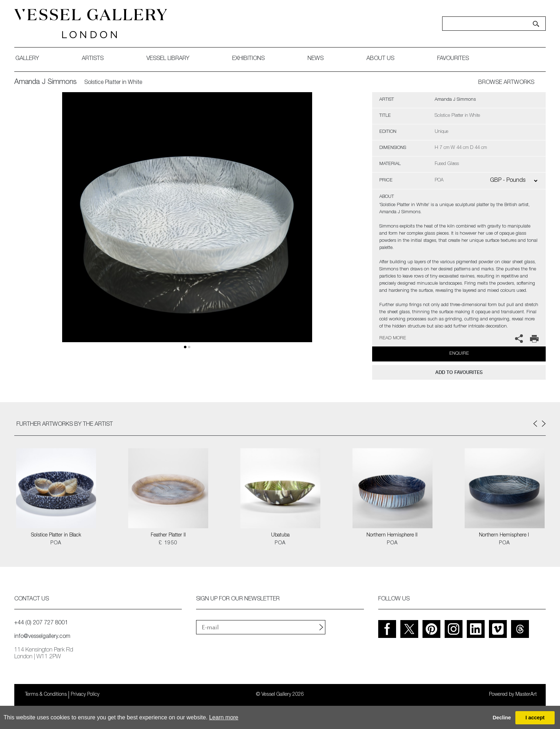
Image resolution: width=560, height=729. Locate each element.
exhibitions (248, 59)
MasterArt (526, 695)
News (316, 59)
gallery (27, 59)
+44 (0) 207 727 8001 (41, 623)
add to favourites (459, 372)
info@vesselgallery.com (42, 637)
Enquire (459, 354)
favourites (453, 59)
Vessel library (168, 59)
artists (93, 59)
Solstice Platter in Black (56, 535)
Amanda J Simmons (46, 83)
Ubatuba (280, 535)
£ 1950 (168, 543)
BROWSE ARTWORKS (506, 83)
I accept (535, 718)
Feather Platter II (168, 535)
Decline (502, 718)
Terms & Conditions (46, 695)
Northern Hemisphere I (505, 535)
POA (56, 543)
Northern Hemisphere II (393, 535)
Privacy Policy (85, 695)
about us (380, 59)
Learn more (224, 717)
